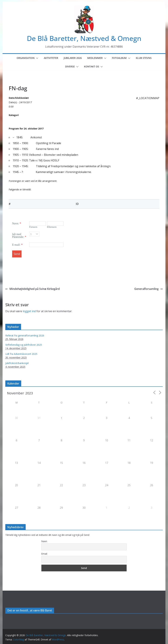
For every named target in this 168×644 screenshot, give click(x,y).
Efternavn (52, 227)
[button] (36, 58)
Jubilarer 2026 (73, 58)
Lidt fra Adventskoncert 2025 (21, 354)
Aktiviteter (51, 58)
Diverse (70, 66)
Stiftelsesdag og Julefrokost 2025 (24, 345)
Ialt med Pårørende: (18, 236)
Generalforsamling (148, 289)
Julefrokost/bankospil (17, 363)
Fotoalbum (119, 58)
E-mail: (16, 245)
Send (17, 254)
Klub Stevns (144, 58)
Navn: (15, 223)
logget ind (29, 311)
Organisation (26, 58)
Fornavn (33, 227)
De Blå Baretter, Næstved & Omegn (84, 38)
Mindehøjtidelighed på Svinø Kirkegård (33, 289)
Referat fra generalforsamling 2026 (25, 335)
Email (44, 554)
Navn (44, 541)
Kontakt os (92, 66)
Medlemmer (95, 58)
